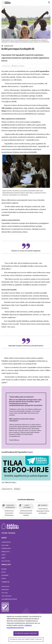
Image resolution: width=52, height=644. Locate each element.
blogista (30, 452)
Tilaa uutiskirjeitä (6, 596)
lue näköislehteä (8, 599)
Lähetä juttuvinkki (27, 506)
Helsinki (4, 569)
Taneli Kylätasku (19, 66)
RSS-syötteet (6, 561)
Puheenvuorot (6, 548)
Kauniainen (5, 575)
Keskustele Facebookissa (10, 506)
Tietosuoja (5, 593)
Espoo (4, 572)
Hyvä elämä (5, 545)
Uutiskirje (44, 505)
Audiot (4, 555)
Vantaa (4, 578)
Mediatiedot (5, 589)
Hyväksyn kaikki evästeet (26, 633)
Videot (4, 558)
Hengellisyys (6, 552)
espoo (18, 489)
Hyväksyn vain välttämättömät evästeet (26, 639)
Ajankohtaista (6, 542)
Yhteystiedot (5, 586)
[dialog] (26, 629)
